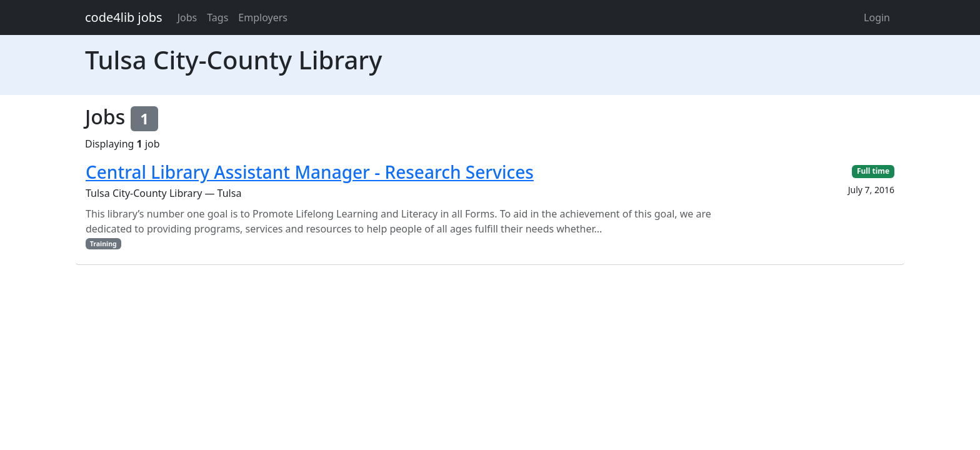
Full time (873, 171)
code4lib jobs (124, 17)
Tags (217, 17)
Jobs (187, 17)
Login (877, 17)
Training (103, 244)
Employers (263, 17)
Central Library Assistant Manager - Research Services (310, 172)
